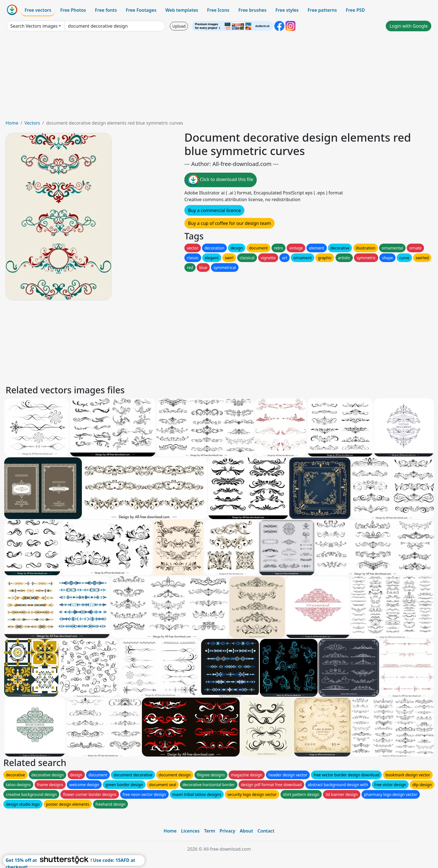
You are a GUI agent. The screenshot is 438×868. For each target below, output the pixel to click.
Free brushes (252, 10)
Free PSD (355, 10)
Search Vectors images (34, 26)
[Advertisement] (219, 78)
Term (210, 831)
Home (12, 123)
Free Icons (218, 10)
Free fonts (106, 10)
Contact (266, 831)
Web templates (182, 10)
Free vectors (38, 10)
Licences (190, 831)
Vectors (32, 123)
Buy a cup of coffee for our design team (229, 223)
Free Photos (73, 10)
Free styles (287, 10)
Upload (179, 26)
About (246, 831)
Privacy (227, 831)
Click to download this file (221, 180)
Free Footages (141, 10)
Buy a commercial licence (214, 210)
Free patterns (322, 10)
